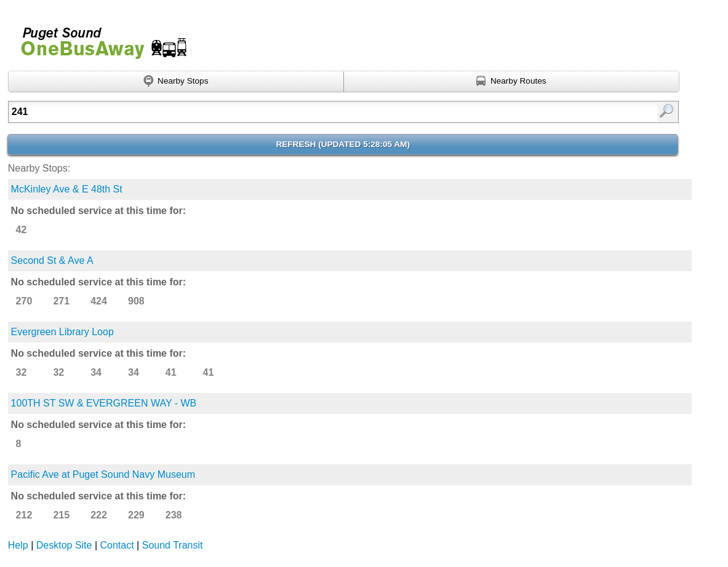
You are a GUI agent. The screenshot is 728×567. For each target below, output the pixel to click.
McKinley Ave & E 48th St (67, 189)
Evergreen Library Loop (62, 332)
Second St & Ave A (52, 260)
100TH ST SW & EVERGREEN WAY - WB (104, 403)
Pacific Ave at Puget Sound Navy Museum (103, 474)
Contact (117, 545)
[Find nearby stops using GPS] (176, 82)
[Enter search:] (295, 112)
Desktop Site (64, 545)
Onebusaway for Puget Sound (98, 38)
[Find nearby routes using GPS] (512, 82)
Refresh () (343, 144)
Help (18, 545)
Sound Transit (173, 545)
